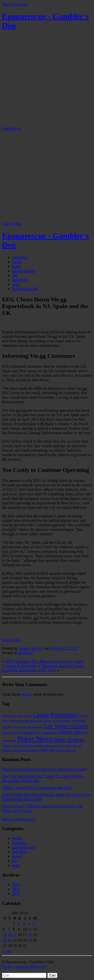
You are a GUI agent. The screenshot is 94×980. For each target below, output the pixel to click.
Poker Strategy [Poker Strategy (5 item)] (69, 740)
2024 (16, 884)
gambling (20, 257)
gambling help (24, 271)
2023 (16, 889)
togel (16, 284)
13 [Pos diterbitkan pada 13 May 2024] (5, 935)
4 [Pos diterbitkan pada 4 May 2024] (29, 924)
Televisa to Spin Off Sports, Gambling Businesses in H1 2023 (44, 668)
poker (17, 266)
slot (15, 275)
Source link (11, 640)
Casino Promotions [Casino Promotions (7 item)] (55, 715)
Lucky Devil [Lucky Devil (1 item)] (9, 733)
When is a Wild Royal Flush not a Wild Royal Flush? (45, 769)
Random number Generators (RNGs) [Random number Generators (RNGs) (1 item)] (45, 746)
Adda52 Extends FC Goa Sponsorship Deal (37, 788)
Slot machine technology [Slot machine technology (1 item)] (26, 750)
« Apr (7, 951)
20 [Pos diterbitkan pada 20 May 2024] (5, 940)
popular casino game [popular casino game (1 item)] (13, 746)
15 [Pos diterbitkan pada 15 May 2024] (15, 935)
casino (17, 262)
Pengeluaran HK (25, 289)
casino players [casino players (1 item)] (24, 716)
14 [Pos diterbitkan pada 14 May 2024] (10, 935)
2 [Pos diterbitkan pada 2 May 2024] (19, 924)
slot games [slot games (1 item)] (71, 746)
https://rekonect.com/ (19, 819)
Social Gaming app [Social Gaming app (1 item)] (66, 750)
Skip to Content (15, 4)
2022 (16, 893)
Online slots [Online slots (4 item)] (71, 732)
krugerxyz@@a (31, 648)
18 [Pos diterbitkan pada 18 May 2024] (30, 935)
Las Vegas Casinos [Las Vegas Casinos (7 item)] (66, 726)
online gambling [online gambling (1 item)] (50, 733)
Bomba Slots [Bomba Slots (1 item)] (9, 716)
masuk (27, 694)
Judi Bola (20, 280)
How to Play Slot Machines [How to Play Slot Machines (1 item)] (28, 727)
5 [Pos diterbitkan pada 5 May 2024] (34, 924)
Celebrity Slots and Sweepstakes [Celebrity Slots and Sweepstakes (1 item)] (26, 721)
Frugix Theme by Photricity (24, 966)
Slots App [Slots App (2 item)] (48, 750)
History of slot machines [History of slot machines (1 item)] (57, 721)
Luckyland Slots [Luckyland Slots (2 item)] (28, 732)
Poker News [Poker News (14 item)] (35, 739)
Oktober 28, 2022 (64, 648)
